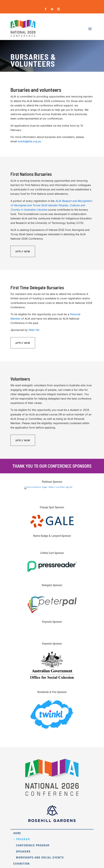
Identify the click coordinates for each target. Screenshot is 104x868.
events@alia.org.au (29, 141)
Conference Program (33, 845)
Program (23, 839)
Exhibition (21, 863)
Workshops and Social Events (40, 857)
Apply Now (23, 251)
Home (17, 833)
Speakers (23, 851)
